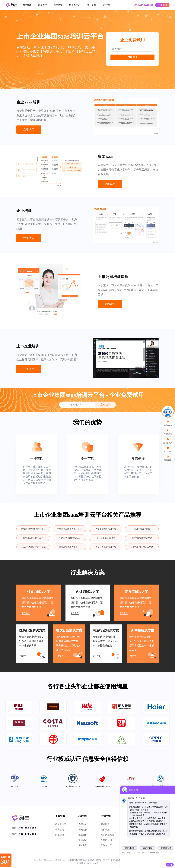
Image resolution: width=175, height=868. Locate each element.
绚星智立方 (75, 5)
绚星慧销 (58, 5)
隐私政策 (105, 830)
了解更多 (25, 613)
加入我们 (83, 845)
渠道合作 (83, 835)
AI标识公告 (106, 845)
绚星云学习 (61, 824)
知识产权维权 (107, 835)
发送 (169, 865)
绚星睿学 (43, 5)
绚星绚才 (27, 5)
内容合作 (83, 824)
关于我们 (107, 5)
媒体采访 (83, 840)
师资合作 (83, 830)
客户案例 (91, 5)
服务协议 (105, 824)
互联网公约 (106, 840)
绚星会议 (60, 835)
